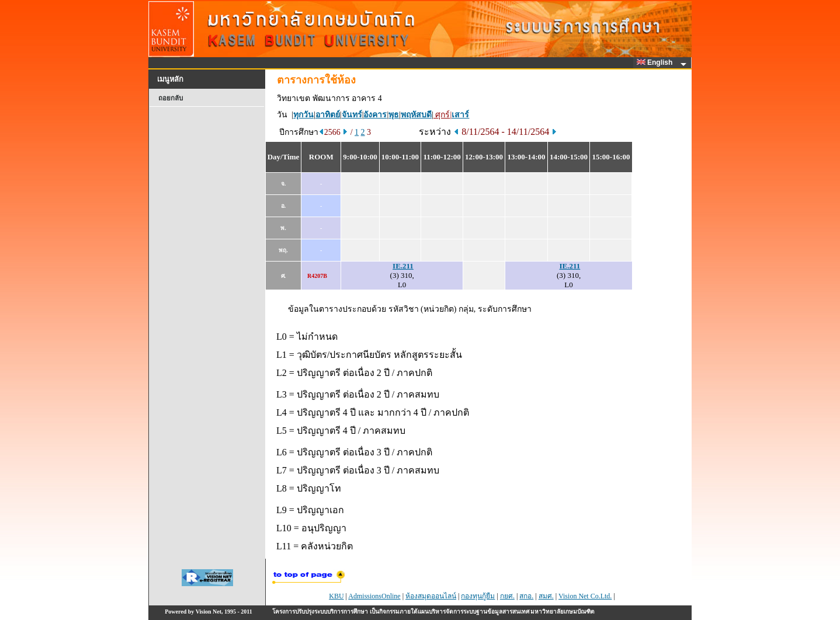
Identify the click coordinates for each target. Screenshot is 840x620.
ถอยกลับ (171, 98)
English (657, 62)
